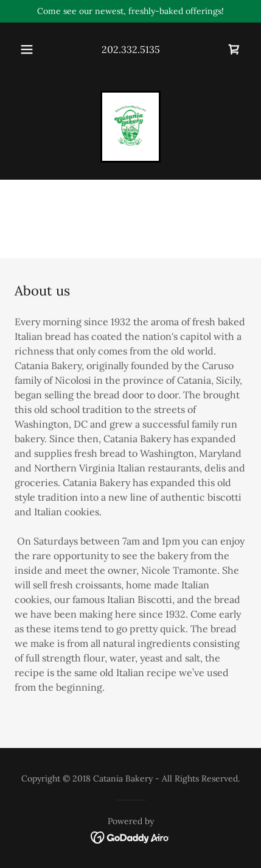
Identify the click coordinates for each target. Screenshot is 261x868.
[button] (27, 49)
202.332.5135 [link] (131, 49)
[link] (234, 49)
